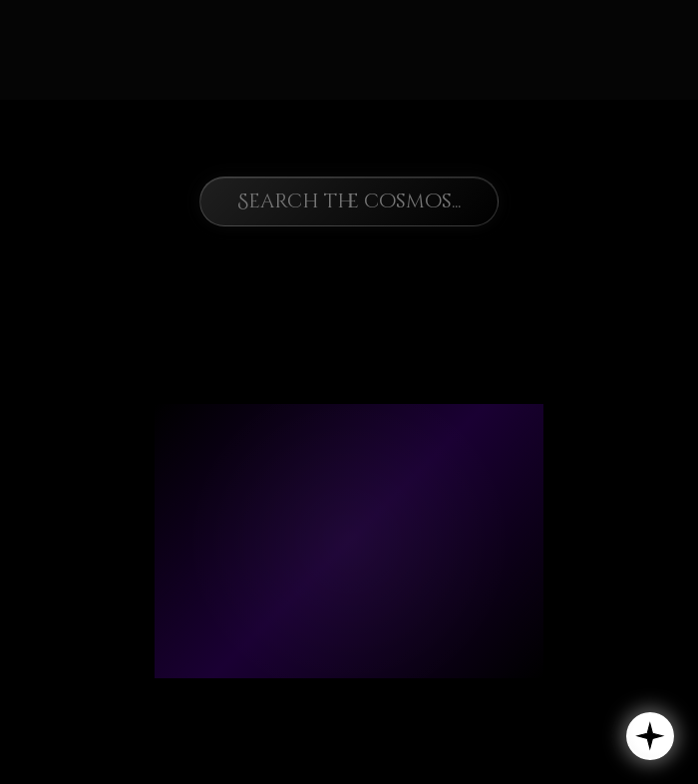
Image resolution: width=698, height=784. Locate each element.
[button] (650, 736)
